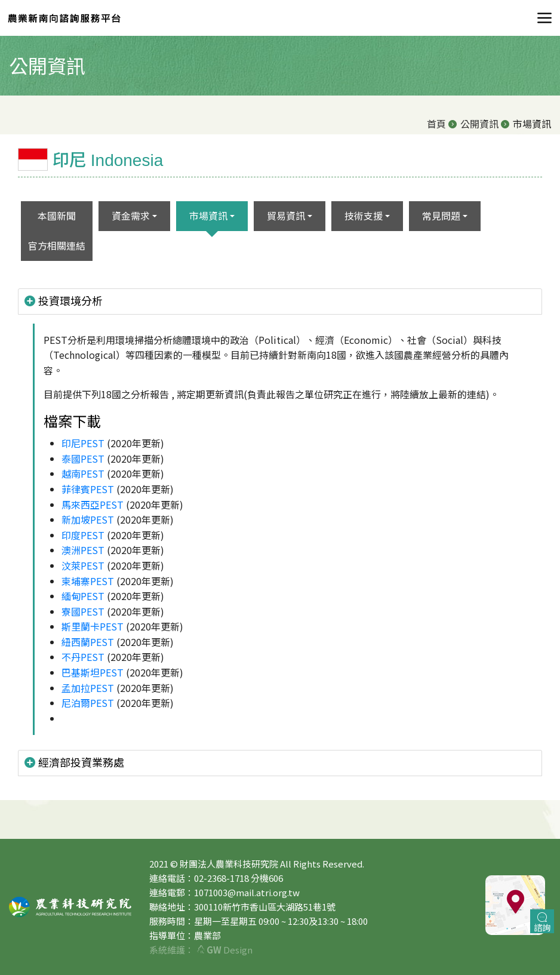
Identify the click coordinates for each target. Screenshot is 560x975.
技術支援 (364, 216)
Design (225, 950)
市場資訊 (208, 216)
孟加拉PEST (88, 688)
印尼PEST (83, 443)
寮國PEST (83, 611)
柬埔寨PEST (88, 581)
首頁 (436, 124)
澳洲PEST (83, 550)
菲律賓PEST (88, 489)
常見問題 (441, 216)
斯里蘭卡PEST (93, 626)
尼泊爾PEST (88, 703)
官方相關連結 (57, 245)
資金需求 (131, 216)
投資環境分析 (64, 301)
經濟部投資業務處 (74, 762)
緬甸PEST (83, 596)
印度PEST (83, 535)
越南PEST (83, 473)
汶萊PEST (83, 565)
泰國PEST (83, 459)
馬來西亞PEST (93, 505)
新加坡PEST (88, 519)
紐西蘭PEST (88, 642)
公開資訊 (479, 124)
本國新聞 (57, 216)
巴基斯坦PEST (93, 672)
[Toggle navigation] (541, 18)
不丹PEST (83, 657)
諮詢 (542, 923)
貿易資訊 (286, 216)
